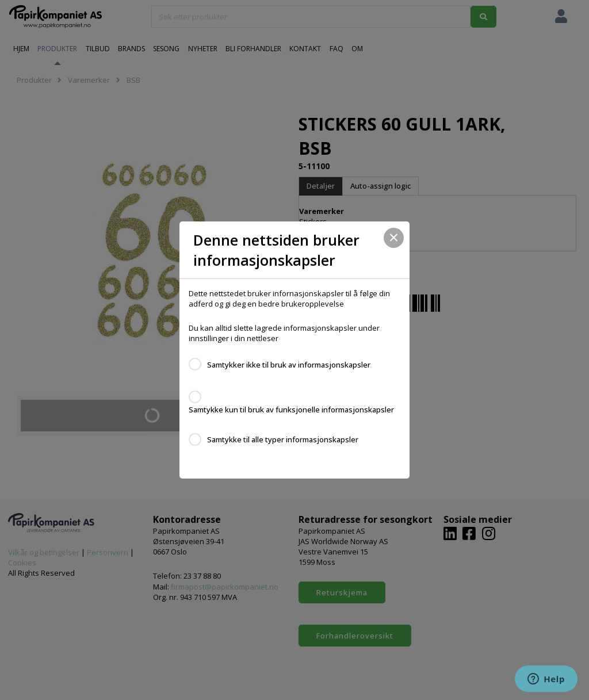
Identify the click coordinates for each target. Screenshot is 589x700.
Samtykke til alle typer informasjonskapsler (283, 439)
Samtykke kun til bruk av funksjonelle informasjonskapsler (291, 410)
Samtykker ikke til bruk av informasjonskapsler (289, 365)
